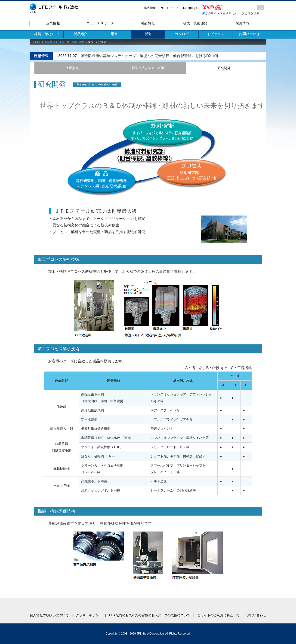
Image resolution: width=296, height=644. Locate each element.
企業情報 (53, 23)
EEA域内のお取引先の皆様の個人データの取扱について (150, 615)
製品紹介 (80, 34)
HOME (37, 42)
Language (190, 8)
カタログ (182, 34)
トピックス (216, 34)
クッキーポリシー (89, 615)
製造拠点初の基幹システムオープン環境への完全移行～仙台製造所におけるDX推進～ (151, 56)
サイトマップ (170, 8)
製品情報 (148, 23)
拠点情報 (150, 8)
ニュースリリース (100, 23)
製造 (148, 34)
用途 (114, 34)
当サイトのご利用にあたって (219, 615)
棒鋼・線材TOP (46, 34)
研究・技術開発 (195, 23)
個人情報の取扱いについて (49, 615)
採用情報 (243, 23)
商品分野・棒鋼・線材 (72, 42)
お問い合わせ (249, 34)
